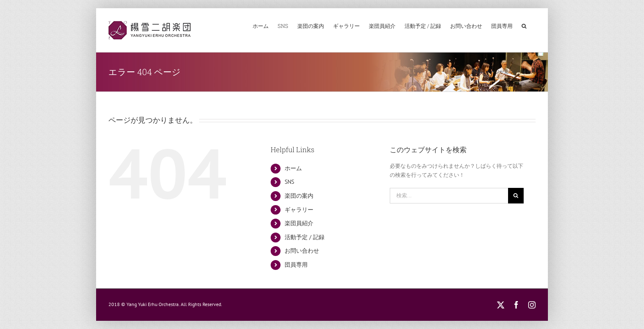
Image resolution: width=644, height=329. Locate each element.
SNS (289, 182)
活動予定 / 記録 (305, 237)
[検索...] (449, 196)
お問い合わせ (302, 251)
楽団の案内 (299, 196)
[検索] (516, 196)
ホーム (293, 168)
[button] (524, 26)
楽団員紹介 (299, 223)
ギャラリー (299, 210)
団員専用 (296, 265)
